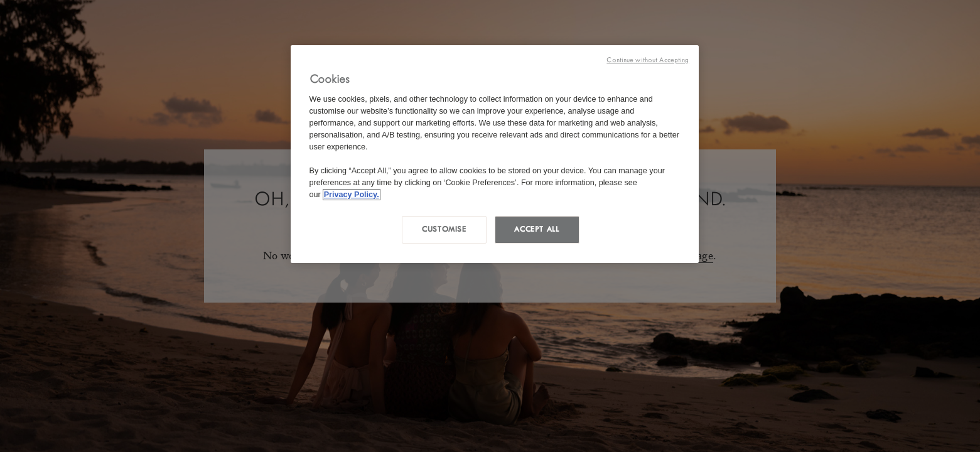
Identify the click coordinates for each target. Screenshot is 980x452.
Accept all (536, 229)
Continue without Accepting (648, 60)
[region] (495, 154)
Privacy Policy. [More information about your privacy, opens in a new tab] (352, 195)
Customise (444, 229)
